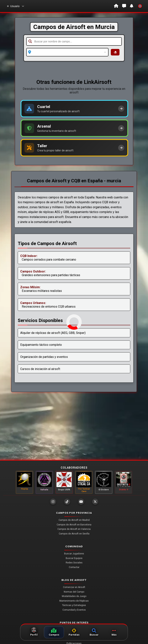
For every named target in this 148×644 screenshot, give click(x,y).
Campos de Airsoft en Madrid (74, 520)
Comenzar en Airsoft (74, 587)
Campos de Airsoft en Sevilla (74, 534)
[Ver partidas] (74, 632)
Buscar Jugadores (74, 554)
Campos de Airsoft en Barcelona (74, 525)
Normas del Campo (74, 592)
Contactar (74, 567)
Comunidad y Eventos (74, 610)
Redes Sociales (74, 563)
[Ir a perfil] (34, 632)
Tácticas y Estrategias (74, 605)
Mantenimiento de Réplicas (74, 601)
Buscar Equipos (74, 558)
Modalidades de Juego (74, 596)
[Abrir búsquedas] (94, 632)
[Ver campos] (54, 632)
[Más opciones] (114, 632)
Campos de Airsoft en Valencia (74, 529)
